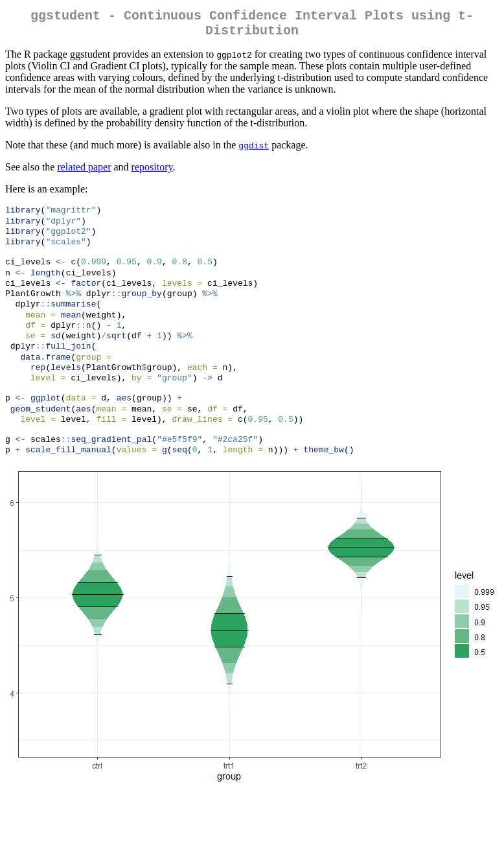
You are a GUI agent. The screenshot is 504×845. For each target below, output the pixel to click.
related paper (84, 172)
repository (152, 172)
